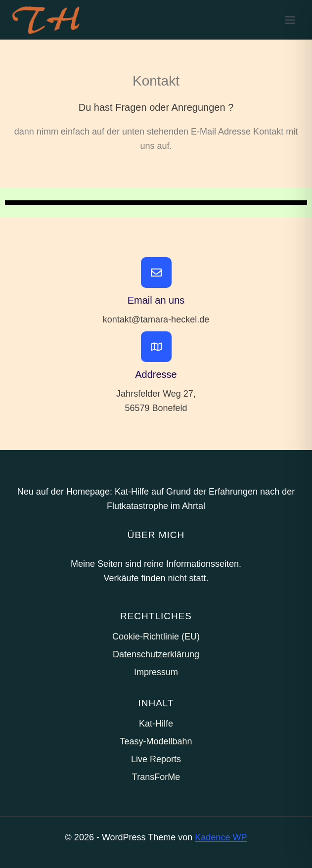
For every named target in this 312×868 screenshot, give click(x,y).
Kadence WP (221, 837)
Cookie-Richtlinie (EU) (156, 637)
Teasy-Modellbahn (156, 741)
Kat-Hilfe (156, 724)
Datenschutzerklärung (156, 654)
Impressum (156, 672)
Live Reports (156, 759)
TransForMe (156, 777)
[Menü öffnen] (290, 20)
